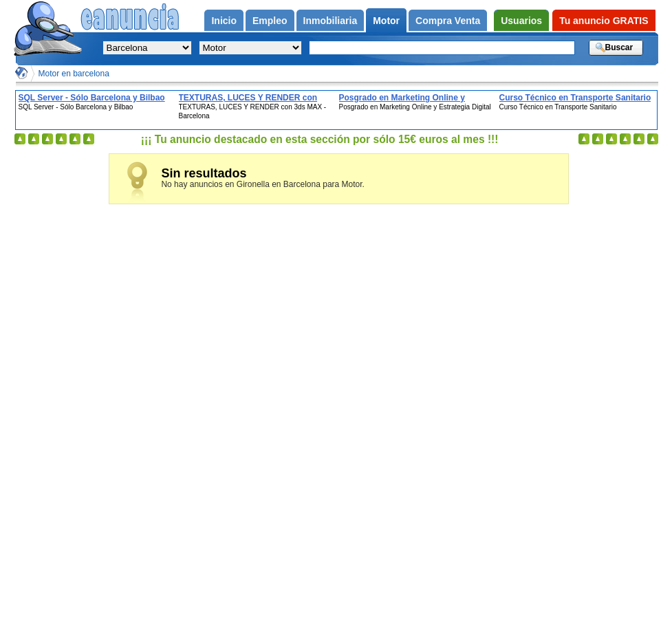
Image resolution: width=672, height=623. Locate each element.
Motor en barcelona (74, 74)
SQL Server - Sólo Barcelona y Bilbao (92, 98)
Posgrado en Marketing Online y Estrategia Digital (402, 98)
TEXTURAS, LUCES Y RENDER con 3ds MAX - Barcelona (248, 98)
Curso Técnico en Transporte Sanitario (575, 98)
